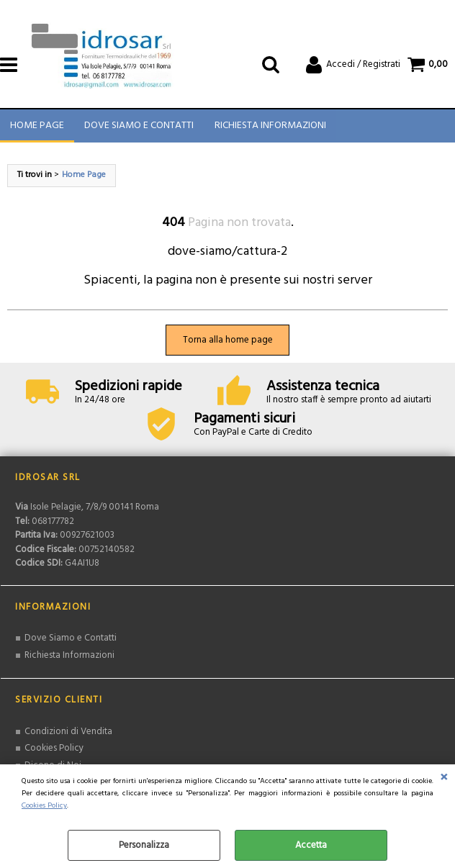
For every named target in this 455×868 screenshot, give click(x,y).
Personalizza (144, 845)
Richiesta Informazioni (270, 127)
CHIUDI (444, 779)
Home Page (37, 127)
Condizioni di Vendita (68, 734)
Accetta (311, 845)
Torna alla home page (228, 342)
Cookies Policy (44, 806)
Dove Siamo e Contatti (139, 127)
